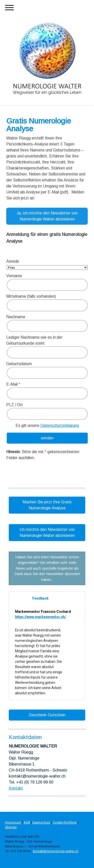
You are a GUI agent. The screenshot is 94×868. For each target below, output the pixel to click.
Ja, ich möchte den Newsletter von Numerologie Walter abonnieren (47, 216)
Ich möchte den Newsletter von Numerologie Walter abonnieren (47, 532)
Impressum (13, 822)
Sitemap (11, 827)
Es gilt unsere (47, 426)
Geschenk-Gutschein (47, 715)
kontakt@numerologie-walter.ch (56, 851)
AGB (27, 822)
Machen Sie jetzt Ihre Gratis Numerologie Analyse (47, 505)
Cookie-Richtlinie (65, 822)
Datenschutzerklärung (60, 426)
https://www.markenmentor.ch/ (40, 617)
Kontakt (16, 788)
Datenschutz (41, 822)
